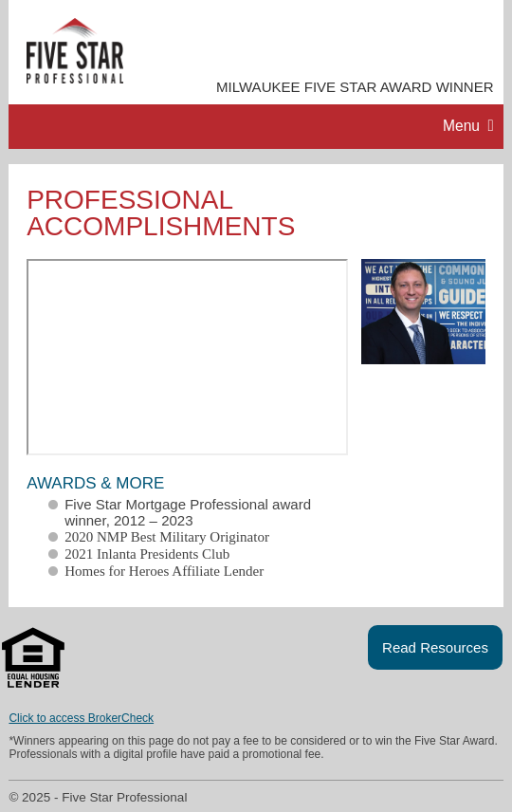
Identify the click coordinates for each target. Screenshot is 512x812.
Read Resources (435, 647)
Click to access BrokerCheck (81, 718)
